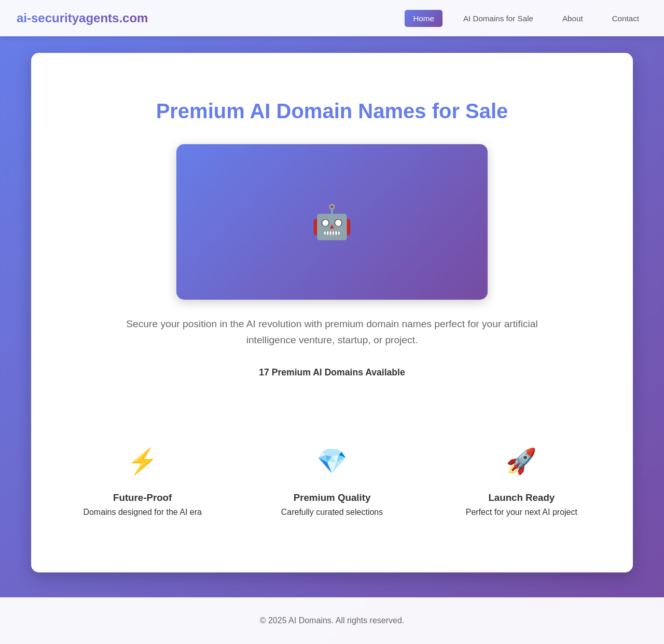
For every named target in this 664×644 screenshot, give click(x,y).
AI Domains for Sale (498, 18)
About (573, 18)
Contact (626, 18)
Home (424, 18)
